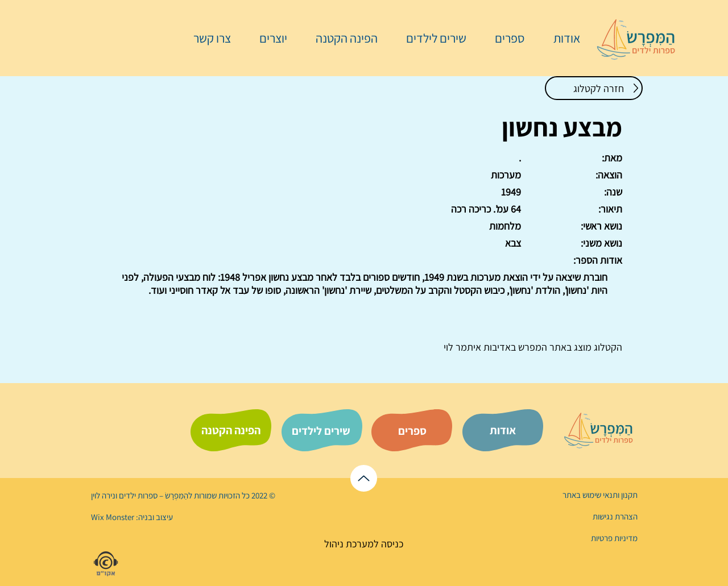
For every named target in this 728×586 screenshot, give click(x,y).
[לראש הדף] (364, 478)
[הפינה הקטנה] (231, 430)
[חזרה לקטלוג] (594, 88)
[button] (504, 38)
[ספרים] (412, 431)
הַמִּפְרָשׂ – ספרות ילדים (153, 495)
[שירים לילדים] (321, 431)
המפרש (531, 347)
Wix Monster (113, 517)
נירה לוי (104, 495)
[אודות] (503, 430)
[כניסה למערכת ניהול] (364, 544)
